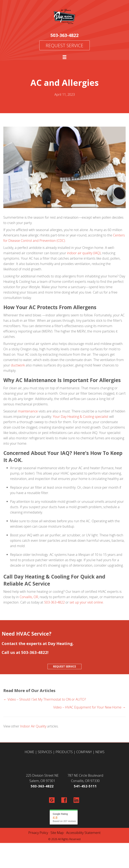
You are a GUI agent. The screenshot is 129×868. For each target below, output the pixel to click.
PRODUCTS (64, 752)
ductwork (18, 365)
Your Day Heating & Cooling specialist (81, 417)
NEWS (100, 752)
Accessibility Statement (83, 833)
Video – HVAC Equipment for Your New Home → (89, 707)
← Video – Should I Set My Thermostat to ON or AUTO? (45, 699)
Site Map (57, 833)
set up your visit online (86, 602)
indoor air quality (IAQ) (84, 253)
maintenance (28, 411)
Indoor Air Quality (33, 726)
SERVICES (45, 752)
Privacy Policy (38, 833)
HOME (29, 752)
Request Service (64, 45)
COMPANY (84, 752)
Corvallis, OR (29, 597)
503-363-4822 (64, 35)
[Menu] (64, 57)
